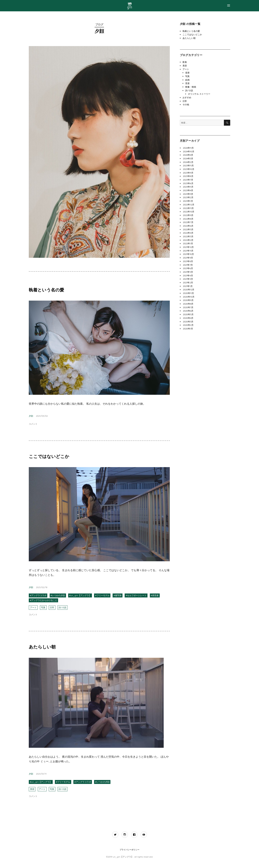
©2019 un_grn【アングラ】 (120, 857)
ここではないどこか (49, 456)
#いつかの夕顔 (58, 595)
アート (33, 607)
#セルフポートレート (136, 595)
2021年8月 (188, 261)
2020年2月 (188, 325)
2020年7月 (188, 307)
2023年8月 (188, 176)
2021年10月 (188, 254)
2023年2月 (188, 197)
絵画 (187, 80)
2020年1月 (188, 329)
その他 (186, 104)
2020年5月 (188, 314)
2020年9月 (188, 300)
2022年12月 (189, 205)
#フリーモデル (102, 595)
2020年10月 (189, 297)
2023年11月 (188, 166)
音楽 (187, 83)
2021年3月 (188, 279)
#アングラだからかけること (44, 600)
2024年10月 (189, 151)
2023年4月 (188, 190)
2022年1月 (188, 243)
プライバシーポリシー (129, 850)
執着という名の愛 (46, 290)
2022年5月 (188, 229)
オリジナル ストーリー (199, 94)
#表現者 (155, 595)
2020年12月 (189, 290)
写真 (43, 607)
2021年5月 (188, 272)
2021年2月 (188, 283)
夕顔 (31, 416)
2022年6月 (188, 226)
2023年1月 (188, 201)
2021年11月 (188, 251)
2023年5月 (188, 187)
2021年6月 (188, 268)
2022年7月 (188, 222)
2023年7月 (188, 180)
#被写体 (118, 595)
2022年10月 (189, 212)
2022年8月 (188, 219)
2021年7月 (188, 265)
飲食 (185, 62)
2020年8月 (188, 304)
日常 (52, 607)
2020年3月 (188, 322)
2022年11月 (188, 208)
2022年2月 (188, 240)
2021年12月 (188, 247)
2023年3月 (188, 194)
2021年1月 (188, 286)
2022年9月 (188, 215)
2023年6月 (188, 183)
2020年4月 (188, 318)
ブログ (99, 24)
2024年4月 (188, 155)
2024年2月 (188, 162)
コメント (33, 424)
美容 (32, 789)
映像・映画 (191, 87)
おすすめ (187, 97)
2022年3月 (188, 236)
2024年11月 (188, 148)
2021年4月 (188, 276)
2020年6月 (188, 311)
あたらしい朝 (42, 647)
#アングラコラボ (38, 595)
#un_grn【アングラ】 (80, 595)
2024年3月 (188, 158)
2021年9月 (188, 258)
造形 (187, 73)
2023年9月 (188, 173)
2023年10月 (189, 169)
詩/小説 (62, 607)
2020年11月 (188, 293)
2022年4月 (188, 233)
